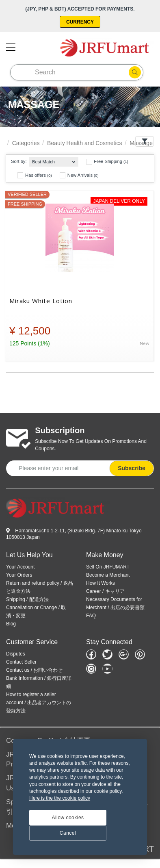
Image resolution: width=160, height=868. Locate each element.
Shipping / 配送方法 (27, 599)
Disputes (16, 654)
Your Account (20, 567)
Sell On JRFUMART (108, 567)
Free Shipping (107, 162)
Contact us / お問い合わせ (34, 670)
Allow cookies (68, 818)
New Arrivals (79, 175)
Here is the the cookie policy (60, 798)
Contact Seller (21, 662)
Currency (80, 22)
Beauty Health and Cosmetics (84, 143)
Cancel (68, 833)
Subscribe (132, 468)
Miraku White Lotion (41, 301)
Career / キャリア (105, 591)
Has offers (35, 175)
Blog (11, 624)
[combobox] (54, 160)
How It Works (101, 583)
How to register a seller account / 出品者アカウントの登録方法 (39, 703)
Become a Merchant (108, 575)
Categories (26, 143)
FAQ (91, 616)
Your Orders (19, 575)
